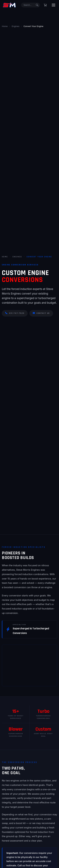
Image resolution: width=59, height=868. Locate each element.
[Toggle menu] (53, 5)
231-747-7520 (15, 313)
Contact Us (41, 313)
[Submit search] (37, 5)
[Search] (31, 5)
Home (5, 257)
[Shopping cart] (45, 5)
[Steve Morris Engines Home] (9, 5)
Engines (17, 257)
